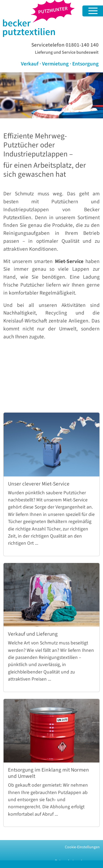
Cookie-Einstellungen (82, 847)
